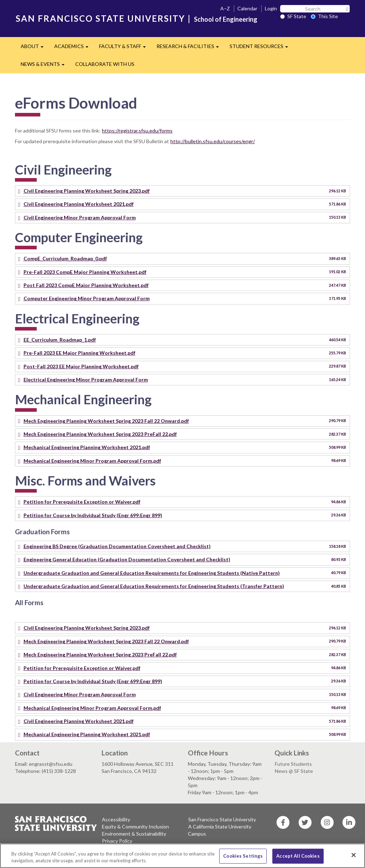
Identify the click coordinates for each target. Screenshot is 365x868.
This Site (324, 16)
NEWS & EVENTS (45, 66)
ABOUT (35, 48)
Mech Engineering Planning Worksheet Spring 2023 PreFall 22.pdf (100, 434)
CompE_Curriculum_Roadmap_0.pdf (65, 258)
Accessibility (116, 819)
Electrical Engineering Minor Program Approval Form (86, 380)
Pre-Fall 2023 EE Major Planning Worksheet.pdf (79, 353)
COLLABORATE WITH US (105, 64)
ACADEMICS (74, 48)
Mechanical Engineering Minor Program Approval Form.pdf (92, 461)
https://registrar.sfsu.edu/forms (137, 131)
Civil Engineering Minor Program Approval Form (80, 217)
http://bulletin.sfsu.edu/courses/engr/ (213, 141)
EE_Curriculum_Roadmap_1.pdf (60, 340)
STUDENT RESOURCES (261, 48)
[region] (182, 856)
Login (271, 8)
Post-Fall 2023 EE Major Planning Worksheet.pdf (81, 366)
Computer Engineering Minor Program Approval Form (87, 298)
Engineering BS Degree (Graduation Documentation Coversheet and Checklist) (117, 546)
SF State (293, 16)
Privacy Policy (117, 841)
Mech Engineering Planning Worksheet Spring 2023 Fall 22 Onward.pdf (106, 421)
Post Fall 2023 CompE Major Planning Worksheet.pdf (86, 285)
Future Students (293, 764)
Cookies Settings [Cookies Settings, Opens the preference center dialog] (243, 856)
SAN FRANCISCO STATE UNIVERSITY (100, 18)
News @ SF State (294, 771)
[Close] (354, 855)
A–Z (225, 8)
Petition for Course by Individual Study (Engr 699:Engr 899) (93, 515)
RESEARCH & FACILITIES (190, 48)
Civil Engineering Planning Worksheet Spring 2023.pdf (87, 191)
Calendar (247, 8)
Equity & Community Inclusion (135, 827)
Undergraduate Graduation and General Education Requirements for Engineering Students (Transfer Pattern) (154, 586)
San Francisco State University (222, 819)
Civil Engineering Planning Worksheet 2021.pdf (79, 204)
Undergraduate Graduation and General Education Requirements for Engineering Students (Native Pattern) (152, 573)
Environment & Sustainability (134, 834)
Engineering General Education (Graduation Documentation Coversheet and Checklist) (127, 559)
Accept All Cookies (298, 856)
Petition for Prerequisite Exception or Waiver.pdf (82, 502)
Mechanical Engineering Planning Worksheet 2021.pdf (87, 447)
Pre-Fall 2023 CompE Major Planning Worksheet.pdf (85, 272)
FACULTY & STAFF (125, 48)
